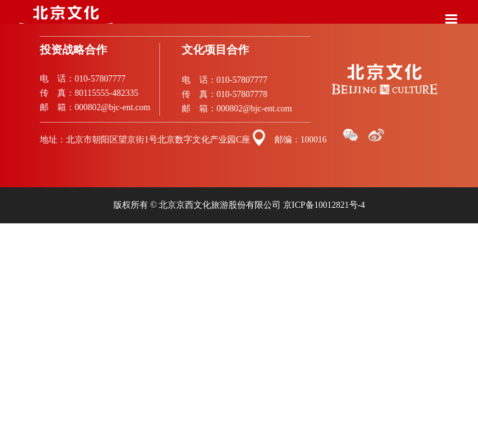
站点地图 (15, 228)
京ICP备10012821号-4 (324, 205)
